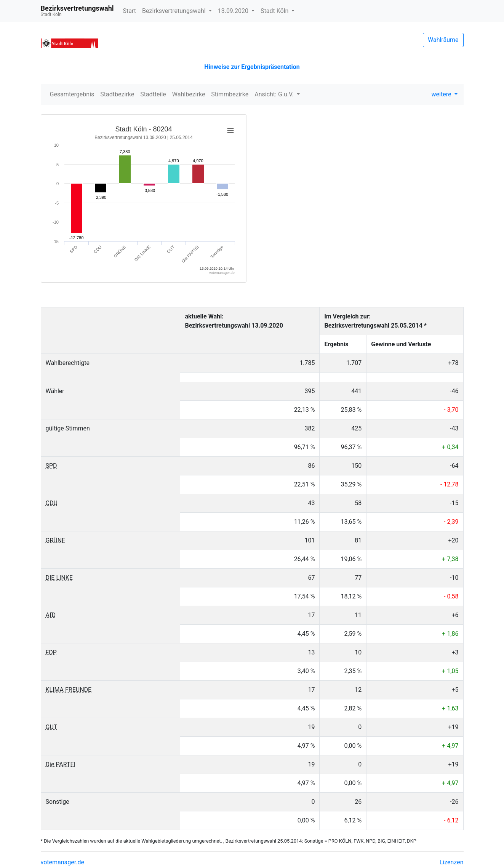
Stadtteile (153, 94)
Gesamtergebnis (72, 94)
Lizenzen (452, 862)
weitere (442, 94)
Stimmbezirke (230, 94)
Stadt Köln (275, 11)
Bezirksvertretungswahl (175, 11)
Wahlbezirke (189, 94)
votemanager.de (62, 862)
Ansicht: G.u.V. (275, 94)
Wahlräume (443, 40)
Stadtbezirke (117, 94)
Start (130, 11)
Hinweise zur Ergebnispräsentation (252, 67)
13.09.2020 (234, 11)
